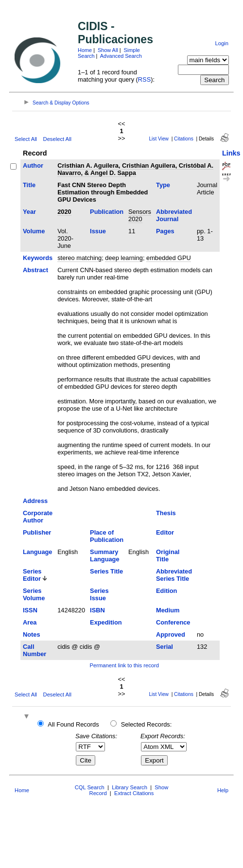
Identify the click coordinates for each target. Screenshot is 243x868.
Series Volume (34, 594)
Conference (173, 622)
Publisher (37, 532)
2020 (64, 212)
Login (222, 43)
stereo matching (79, 258)
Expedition (106, 622)
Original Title (168, 556)
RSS (144, 79)
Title (29, 185)
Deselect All (57, 139)
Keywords (38, 258)
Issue (98, 231)
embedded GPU (169, 258)
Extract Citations (134, 793)
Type (163, 185)
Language (37, 552)
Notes (32, 634)
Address (35, 501)
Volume (34, 231)
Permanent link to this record (124, 665)
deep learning (124, 258)
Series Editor (32, 575)
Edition (166, 591)
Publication (107, 212)
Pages (165, 231)
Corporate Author (38, 517)
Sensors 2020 (140, 215)
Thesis (166, 513)
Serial (165, 647)
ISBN (97, 610)
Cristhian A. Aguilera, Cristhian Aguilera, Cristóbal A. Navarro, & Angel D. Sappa (135, 169)
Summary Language (104, 556)
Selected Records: (147, 724)
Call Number (35, 650)
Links (231, 153)
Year (29, 212)
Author (33, 165)
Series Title (106, 571)
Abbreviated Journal (174, 215)
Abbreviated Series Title (174, 575)
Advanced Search (121, 56)
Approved (171, 634)
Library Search (130, 787)
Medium (168, 610)
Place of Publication (107, 536)
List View (159, 139)
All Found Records (73, 724)
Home (85, 50)
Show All (108, 50)
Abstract (35, 270)
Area (30, 622)
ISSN (30, 610)
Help (223, 790)
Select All (26, 139)
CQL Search (90, 787)
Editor (165, 532)
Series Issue (99, 594)
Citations (184, 139)
